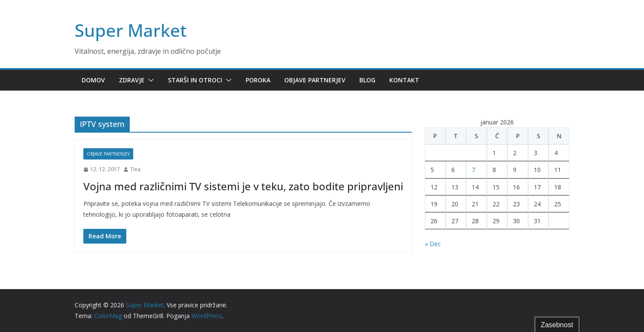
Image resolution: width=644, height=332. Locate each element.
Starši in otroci (195, 80)
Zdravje (132, 80)
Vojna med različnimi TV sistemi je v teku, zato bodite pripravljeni (243, 186)
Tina (135, 169)
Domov (93, 80)
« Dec (433, 244)
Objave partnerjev (315, 80)
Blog (367, 80)
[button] (149, 80)
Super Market (131, 30)
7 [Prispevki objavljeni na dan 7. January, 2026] (473, 170)
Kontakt (404, 80)
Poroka (258, 80)
